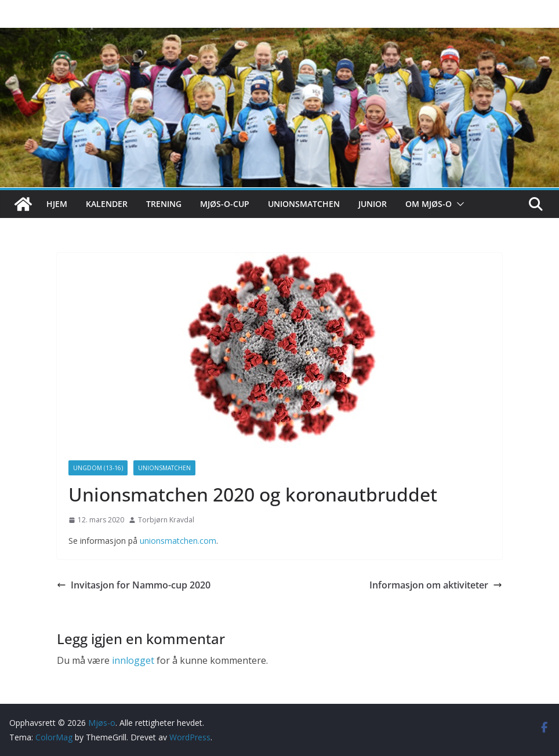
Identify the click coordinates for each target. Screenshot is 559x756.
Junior (373, 204)
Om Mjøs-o (429, 204)
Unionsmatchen (304, 204)
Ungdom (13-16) (98, 468)
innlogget (133, 660)
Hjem (57, 204)
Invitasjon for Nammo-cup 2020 (134, 585)
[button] (458, 204)
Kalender (107, 204)
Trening (164, 204)
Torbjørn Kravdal (166, 520)
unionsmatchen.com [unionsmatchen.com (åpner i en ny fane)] (178, 541)
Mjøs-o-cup (225, 204)
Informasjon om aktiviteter (436, 585)
